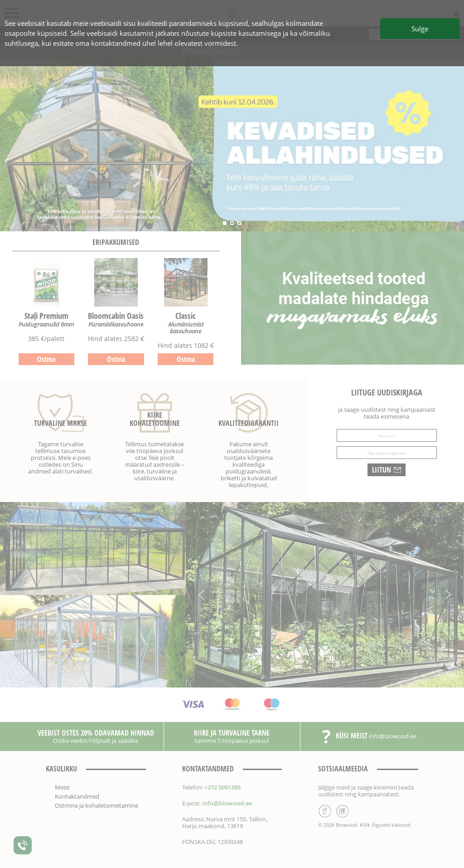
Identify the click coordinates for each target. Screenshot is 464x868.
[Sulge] (232, 434)
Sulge (420, 29)
